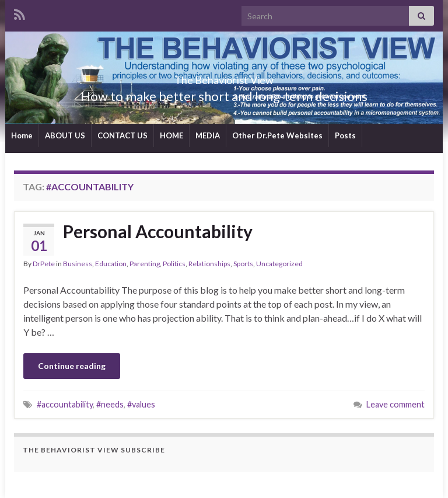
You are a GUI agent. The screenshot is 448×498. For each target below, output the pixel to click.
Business (78, 264)
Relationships (209, 264)
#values (141, 404)
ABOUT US (65, 135)
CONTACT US (123, 135)
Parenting (145, 264)
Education (111, 264)
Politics (174, 264)
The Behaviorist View (224, 77)
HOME (171, 135)
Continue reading (72, 366)
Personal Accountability (158, 231)
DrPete (44, 264)
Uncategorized (279, 264)
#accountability (65, 404)
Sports (243, 264)
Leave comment (395, 404)
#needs (110, 404)
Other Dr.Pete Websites (277, 135)
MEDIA (208, 135)
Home (22, 135)
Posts (345, 135)
